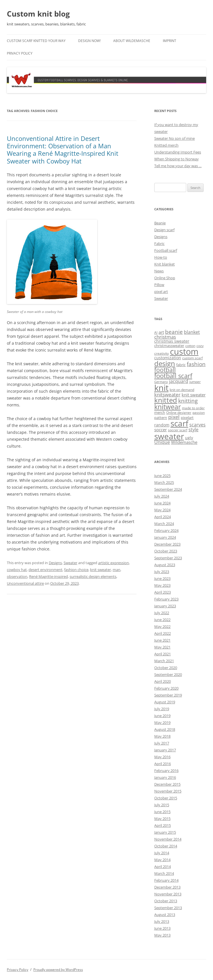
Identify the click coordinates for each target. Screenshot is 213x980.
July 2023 (162, 572)
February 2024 (166, 530)
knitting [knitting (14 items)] (188, 401)
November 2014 (168, 839)
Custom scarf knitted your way (36, 41)
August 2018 (165, 729)
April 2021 (163, 654)
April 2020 (163, 681)
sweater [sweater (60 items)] (169, 436)
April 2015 (163, 825)
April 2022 (163, 633)
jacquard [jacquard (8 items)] (179, 381)
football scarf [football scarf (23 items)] (173, 376)
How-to (161, 257)
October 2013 (166, 901)
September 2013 (168, 908)
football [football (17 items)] (165, 370)
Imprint (170, 41)
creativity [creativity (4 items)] (162, 353)
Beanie (160, 223)
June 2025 (162, 476)
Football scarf (166, 250)
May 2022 (162, 626)
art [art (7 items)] (161, 332)
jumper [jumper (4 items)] (195, 382)
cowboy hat (17, 570)
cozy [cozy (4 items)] (200, 346)
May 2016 (162, 757)
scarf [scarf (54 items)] (179, 423)
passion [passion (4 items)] (199, 413)
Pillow (159, 285)
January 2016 (165, 777)
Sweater (70, 563)
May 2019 (162, 722)
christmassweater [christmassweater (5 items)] (169, 346)
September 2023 (168, 558)
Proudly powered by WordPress (58, 970)
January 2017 (165, 750)
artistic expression (113, 563)
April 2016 (163, 764)
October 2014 (166, 846)
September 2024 (168, 489)
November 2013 (168, 894)
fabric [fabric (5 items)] (181, 365)
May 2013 (162, 935)
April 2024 (163, 517)
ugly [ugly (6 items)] (189, 438)
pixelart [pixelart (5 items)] (187, 418)
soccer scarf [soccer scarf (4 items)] (178, 430)
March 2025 (164, 482)
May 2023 (162, 585)
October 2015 (166, 798)
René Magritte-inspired (48, 576)
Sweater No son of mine (175, 138)
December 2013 (167, 887)
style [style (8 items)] (193, 430)
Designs (55, 563)
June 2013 (162, 928)
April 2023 (163, 592)
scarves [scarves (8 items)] (197, 425)
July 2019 (162, 709)
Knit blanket (165, 264)
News (159, 271)
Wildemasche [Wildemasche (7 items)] (184, 442)
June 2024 (162, 503)
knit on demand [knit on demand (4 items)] (182, 390)
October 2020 (166, 668)
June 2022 (162, 620)
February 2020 (166, 688)
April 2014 (163, 867)
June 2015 (162, 812)
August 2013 (165, 915)
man (116, 570)
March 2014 (164, 873)
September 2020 (168, 674)
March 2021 (164, 661)
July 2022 (162, 613)
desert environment (45, 570)
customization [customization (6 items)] (168, 358)
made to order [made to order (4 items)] (193, 408)
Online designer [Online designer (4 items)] (179, 413)
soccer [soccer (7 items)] (161, 430)
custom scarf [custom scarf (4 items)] (192, 358)
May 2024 (162, 510)
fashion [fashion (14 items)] (196, 364)
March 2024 (164, 524)
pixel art (161, 292)
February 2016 (166, 771)
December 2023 (167, 544)
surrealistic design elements (93, 576)
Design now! (89, 41)
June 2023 (162, 578)
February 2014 (166, 880)
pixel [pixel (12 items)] (174, 417)
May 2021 (162, 647)
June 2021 (162, 640)
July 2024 (162, 496)
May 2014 (162, 860)
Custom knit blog (38, 14)
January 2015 (165, 832)
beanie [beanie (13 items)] (174, 332)
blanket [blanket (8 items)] (192, 332)
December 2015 (167, 784)
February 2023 (166, 599)
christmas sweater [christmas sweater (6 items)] (172, 341)
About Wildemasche (132, 41)
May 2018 (162, 736)
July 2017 (162, 743)
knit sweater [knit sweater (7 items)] (194, 395)
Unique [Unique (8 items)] (162, 442)
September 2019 (168, 695)
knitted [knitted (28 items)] (166, 400)
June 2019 (162, 716)
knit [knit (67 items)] (161, 388)
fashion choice (76, 570)
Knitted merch (166, 145)
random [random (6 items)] (162, 425)
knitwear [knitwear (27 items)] (168, 407)
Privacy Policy (20, 53)
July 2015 (162, 805)
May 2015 (162, 819)
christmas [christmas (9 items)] (165, 337)
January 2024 (165, 537)
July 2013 (162, 921)
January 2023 (165, 606)
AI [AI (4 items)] (156, 333)
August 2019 (165, 702)
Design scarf (164, 230)
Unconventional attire (25, 583)
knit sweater (101, 570)
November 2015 (168, 791)
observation (17, 576)
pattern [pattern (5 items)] (161, 418)
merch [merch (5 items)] (160, 412)
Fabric (159, 243)
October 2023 (166, 551)
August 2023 (165, 565)
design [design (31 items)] (165, 363)
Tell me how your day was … (178, 166)
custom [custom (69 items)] (184, 352)
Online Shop (165, 278)
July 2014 (162, 853)
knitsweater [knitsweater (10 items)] (167, 395)
